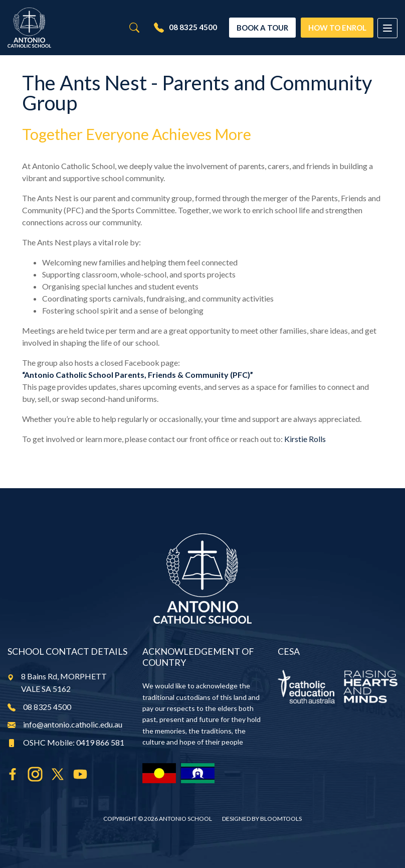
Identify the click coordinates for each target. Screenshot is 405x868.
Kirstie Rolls (305, 439)
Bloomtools (281, 819)
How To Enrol (336, 27)
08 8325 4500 (183, 28)
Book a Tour (261, 27)
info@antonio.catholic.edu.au (65, 724)
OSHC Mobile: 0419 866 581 (66, 742)
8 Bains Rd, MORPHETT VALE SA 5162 (57, 683)
